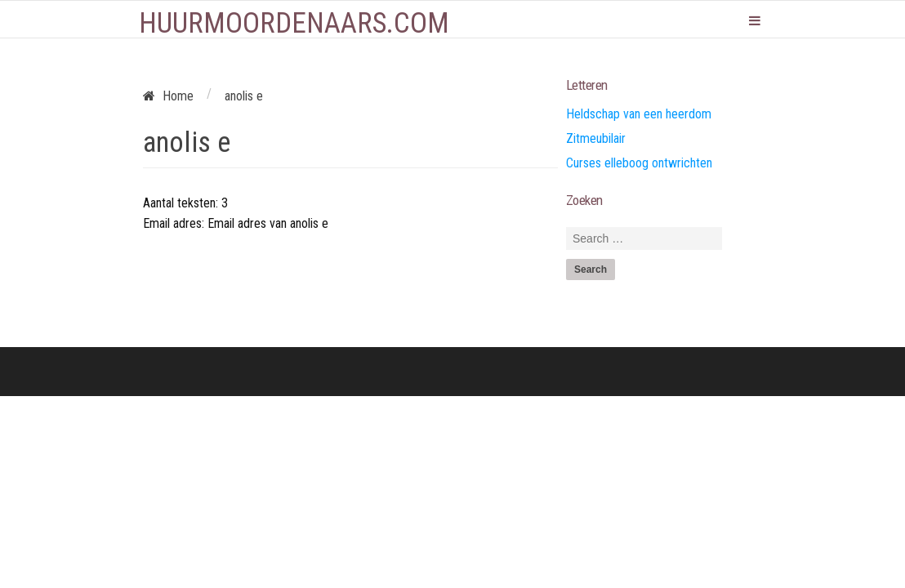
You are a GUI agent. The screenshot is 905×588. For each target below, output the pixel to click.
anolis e (187, 143)
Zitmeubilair (596, 138)
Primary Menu (755, 20)
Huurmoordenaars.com (294, 23)
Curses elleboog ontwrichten (639, 163)
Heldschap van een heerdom (639, 114)
